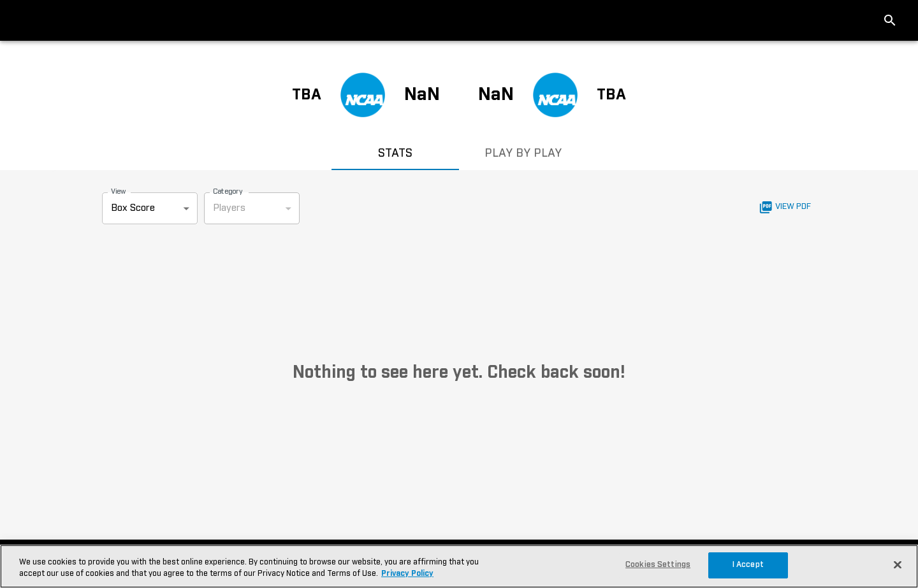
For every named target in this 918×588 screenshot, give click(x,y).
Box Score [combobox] (133, 208)
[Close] (898, 565)
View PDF (785, 207)
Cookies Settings (658, 565)
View (118, 191)
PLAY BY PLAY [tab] (523, 155)
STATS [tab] (395, 155)
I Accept (748, 565)
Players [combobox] (229, 208)
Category (228, 191)
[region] (459, 566)
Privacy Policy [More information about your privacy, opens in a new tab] (407, 574)
